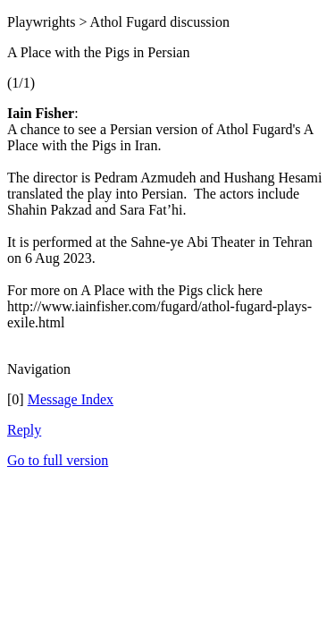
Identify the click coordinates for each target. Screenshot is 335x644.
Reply (24, 430)
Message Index (71, 399)
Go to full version (58, 460)
